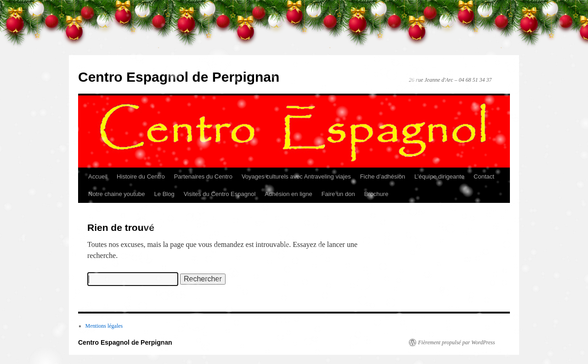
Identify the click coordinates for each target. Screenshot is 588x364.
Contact (484, 176)
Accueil (98, 176)
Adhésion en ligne (288, 194)
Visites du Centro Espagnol (220, 194)
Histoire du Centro (141, 176)
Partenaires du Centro (203, 176)
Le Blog (164, 194)
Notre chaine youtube (117, 194)
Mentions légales (104, 326)
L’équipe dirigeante (439, 176)
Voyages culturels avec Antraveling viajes (296, 176)
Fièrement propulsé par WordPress (456, 342)
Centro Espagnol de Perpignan (179, 77)
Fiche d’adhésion (383, 176)
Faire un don (338, 194)
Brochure (376, 194)
